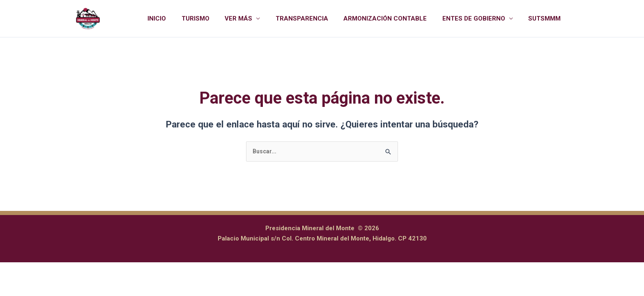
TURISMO (212, 18)
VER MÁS (252, 18)
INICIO (177, 18)
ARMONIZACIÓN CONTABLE (393, 18)
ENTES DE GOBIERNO (478, 18)
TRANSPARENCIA (313, 18)
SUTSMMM (546, 18)
